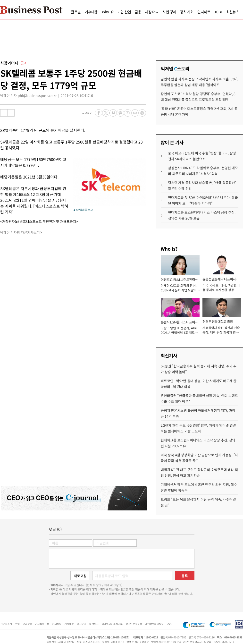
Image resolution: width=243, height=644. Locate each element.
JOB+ (218, 12)
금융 (138, 12)
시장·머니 (152, 12)
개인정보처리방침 (154, 624)
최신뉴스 (233, 12)
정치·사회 (187, 12)
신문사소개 (6, 624)
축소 (11, 113)
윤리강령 (27, 624)
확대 (4, 113)
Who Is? (108, 12)
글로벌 (76, 12)
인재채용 (57, 624)
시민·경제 (169, 12)
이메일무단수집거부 (112, 624)
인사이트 (204, 12)
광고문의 (81, 624)
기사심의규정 (42, 624)
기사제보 (69, 624)
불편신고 (94, 624)
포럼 (17, 624)
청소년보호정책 (134, 624)
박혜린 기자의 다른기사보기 (20, 232)
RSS (169, 624)
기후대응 (91, 12)
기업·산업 (124, 12)
